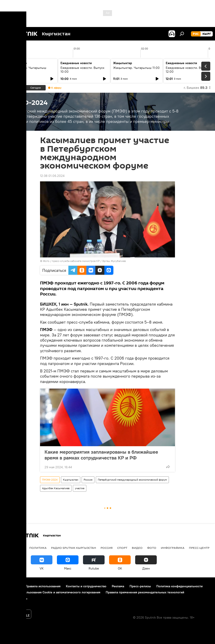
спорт (122, 548)
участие (80, 488)
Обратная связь (16, 598)
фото (152, 548)
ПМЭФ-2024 (50, 480)
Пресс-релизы (140, 586)
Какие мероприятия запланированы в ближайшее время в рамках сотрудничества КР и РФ (101, 455)
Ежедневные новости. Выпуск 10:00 (82, 70)
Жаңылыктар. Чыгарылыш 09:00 (27, 70)
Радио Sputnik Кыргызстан (74, 548)
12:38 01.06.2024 (52, 176)
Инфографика (173, 548)
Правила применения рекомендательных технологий (145, 592)
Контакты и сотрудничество (86, 586)
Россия (88, 480)
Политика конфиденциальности (179, 586)
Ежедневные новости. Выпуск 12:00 (188, 70)
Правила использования (43, 586)
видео (137, 548)
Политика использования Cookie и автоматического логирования (53, 592)
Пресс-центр (199, 548)
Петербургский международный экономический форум (132, 480)
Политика (38, 548)
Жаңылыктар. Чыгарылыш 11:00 (136, 68)
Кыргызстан (71, 480)
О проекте (12, 586)
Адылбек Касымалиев (56, 488)
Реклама (118, 586)
